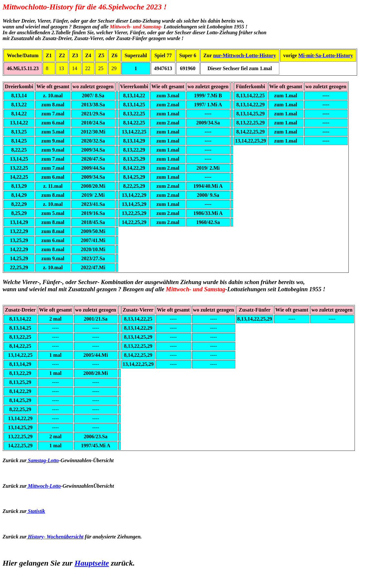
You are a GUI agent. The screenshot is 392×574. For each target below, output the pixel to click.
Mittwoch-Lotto (44, 486)
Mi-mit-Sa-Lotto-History (326, 55)
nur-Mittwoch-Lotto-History (245, 55)
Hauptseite (92, 563)
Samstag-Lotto (43, 460)
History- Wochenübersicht (55, 537)
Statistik (36, 511)
